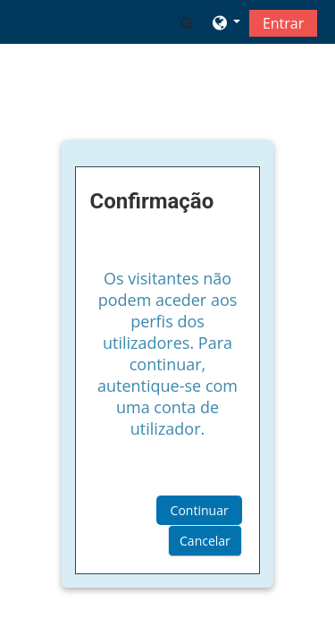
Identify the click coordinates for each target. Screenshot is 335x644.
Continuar (200, 510)
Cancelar (205, 541)
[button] (187, 22)
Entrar (283, 23)
